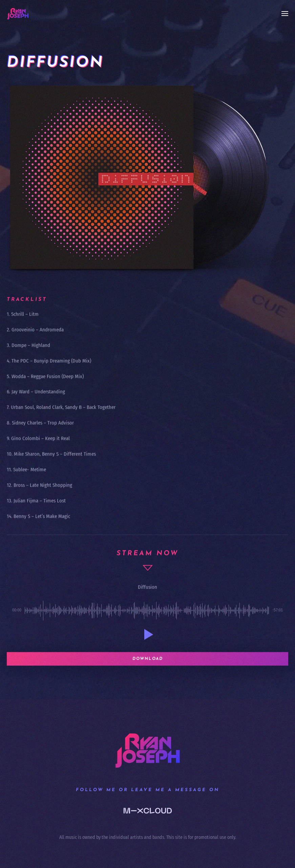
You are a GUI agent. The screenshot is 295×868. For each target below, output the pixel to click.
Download (148, 666)
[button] (285, 14)
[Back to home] (18, 14)
